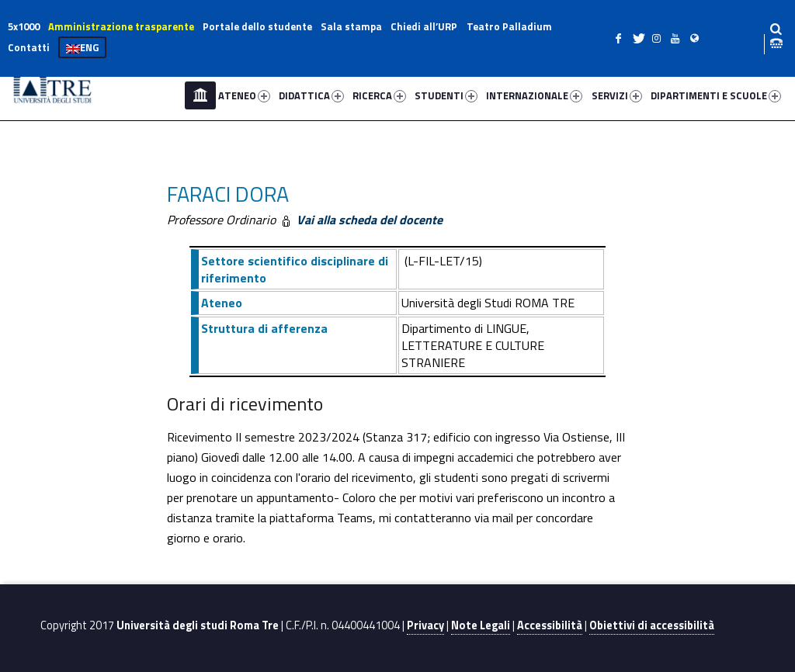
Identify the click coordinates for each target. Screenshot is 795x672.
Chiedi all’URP (424, 26)
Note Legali (481, 625)
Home (200, 95)
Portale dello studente (257, 26)
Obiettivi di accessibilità (652, 625)
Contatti (29, 47)
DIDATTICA (311, 95)
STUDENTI (446, 95)
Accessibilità (550, 625)
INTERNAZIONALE (534, 95)
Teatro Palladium (509, 26)
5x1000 (24, 26)
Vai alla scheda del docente (368, 220)
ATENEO (244, 95)
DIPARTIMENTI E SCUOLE (716, 95)
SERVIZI (617, 95)
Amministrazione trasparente (121, 26)
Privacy (425, 625)
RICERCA (379, 95)
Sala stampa (351, 26)
